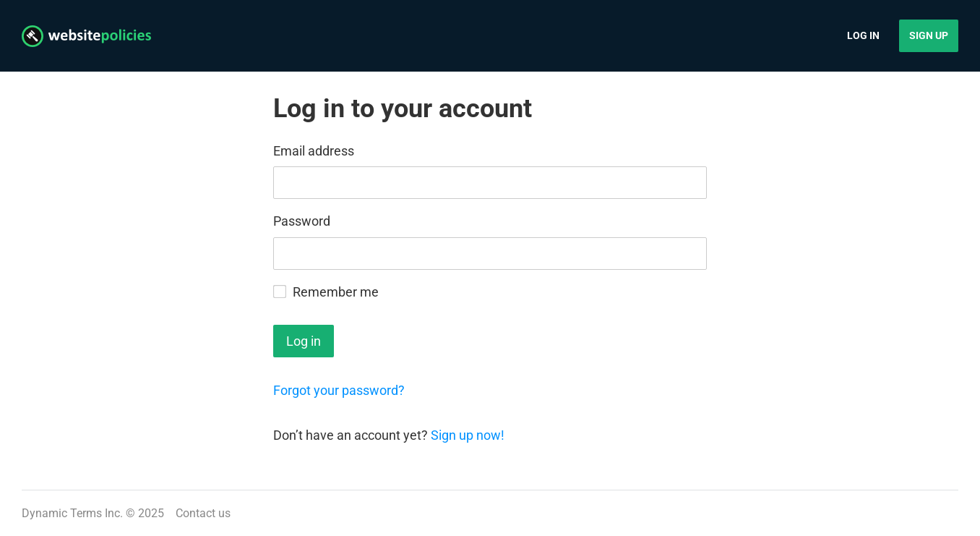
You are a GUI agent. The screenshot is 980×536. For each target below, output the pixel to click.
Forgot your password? (339, 390)
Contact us (203, 513)
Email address (314, 151)
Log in (863, 35)
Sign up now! (468, 435)
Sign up (929, 35)
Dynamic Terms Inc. (72, 513)
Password (302, 221)
